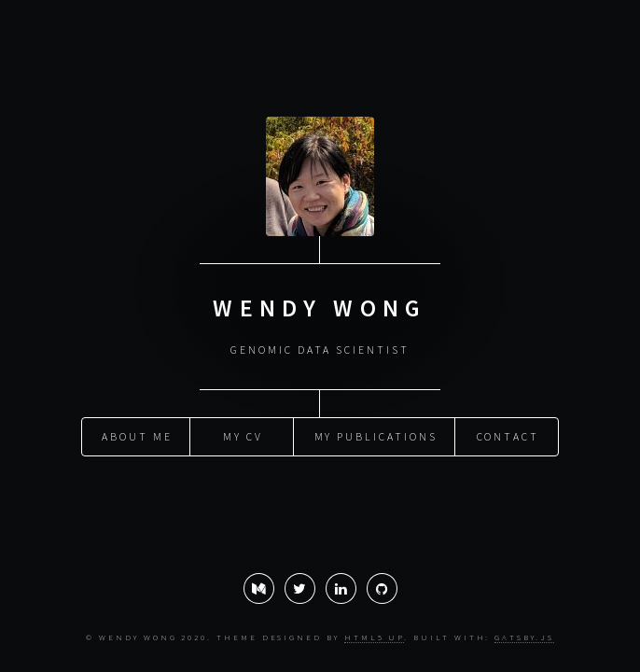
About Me (137, 435)
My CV (243, 435)
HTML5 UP (374, 637)
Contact (508, 435)
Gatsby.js (524, 637)
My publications (376, 435)
